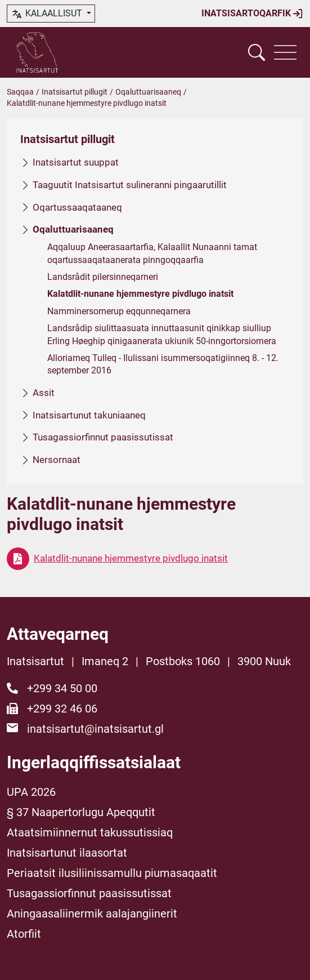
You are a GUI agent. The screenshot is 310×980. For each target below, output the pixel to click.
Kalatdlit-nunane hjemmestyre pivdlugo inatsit (140, 294)
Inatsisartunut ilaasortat (67, 853)
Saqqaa (20, 92)
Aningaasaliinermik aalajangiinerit (92, 914)
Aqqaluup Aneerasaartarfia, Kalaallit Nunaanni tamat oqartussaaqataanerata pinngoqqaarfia (152, 253)
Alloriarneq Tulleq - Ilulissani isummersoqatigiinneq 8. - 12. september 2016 (163, 364)
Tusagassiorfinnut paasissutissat (103, 437)
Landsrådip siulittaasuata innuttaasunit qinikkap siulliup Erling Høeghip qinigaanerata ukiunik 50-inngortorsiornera (162, 334)
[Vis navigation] (285, 52)
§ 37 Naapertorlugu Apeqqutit (81, 812)
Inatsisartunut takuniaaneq (89, 415)
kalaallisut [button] (48, 14)
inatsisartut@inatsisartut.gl (95, 729)
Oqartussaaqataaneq (77, 207)
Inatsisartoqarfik (252, 14)
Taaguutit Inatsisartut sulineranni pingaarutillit (130, 185)
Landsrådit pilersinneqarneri (103, 277)
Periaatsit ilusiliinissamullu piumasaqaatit (112, 873)
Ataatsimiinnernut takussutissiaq (90, 832)
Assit (44, 393)
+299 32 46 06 (62, 709)
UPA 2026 (31, 792)
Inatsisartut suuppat (76, 162)
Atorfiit (24, 934)
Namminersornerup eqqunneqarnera (119, 311)
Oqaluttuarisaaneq (148, 92)
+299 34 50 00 (62, 688)
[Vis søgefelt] (257, 52)
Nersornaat (57, 460)
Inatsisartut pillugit (75, 92)
